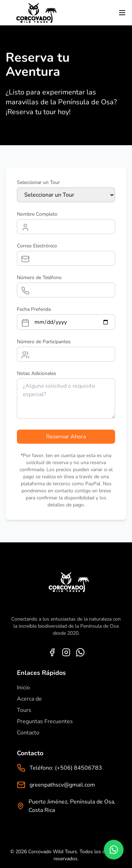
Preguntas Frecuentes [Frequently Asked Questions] (45, 721)
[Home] (66, 587)
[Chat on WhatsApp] (114, 850)
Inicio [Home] (23, 688)
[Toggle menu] (122, 13)
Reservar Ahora (66, 437)
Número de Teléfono (39, 278)
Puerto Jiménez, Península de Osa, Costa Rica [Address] (72, 806)
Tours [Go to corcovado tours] (24, 710)
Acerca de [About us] (29, 699)
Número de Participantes (44, 342)
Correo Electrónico (37, 246)
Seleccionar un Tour (38, 182)
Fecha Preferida (34, 309)
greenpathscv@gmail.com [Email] (62, 785)
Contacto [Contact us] (28, 733)
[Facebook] (52, 652)
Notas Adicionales (37, 373)
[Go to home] (34, 13)
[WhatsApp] (80, 652)
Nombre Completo (37, 214)
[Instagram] (66, 652)
